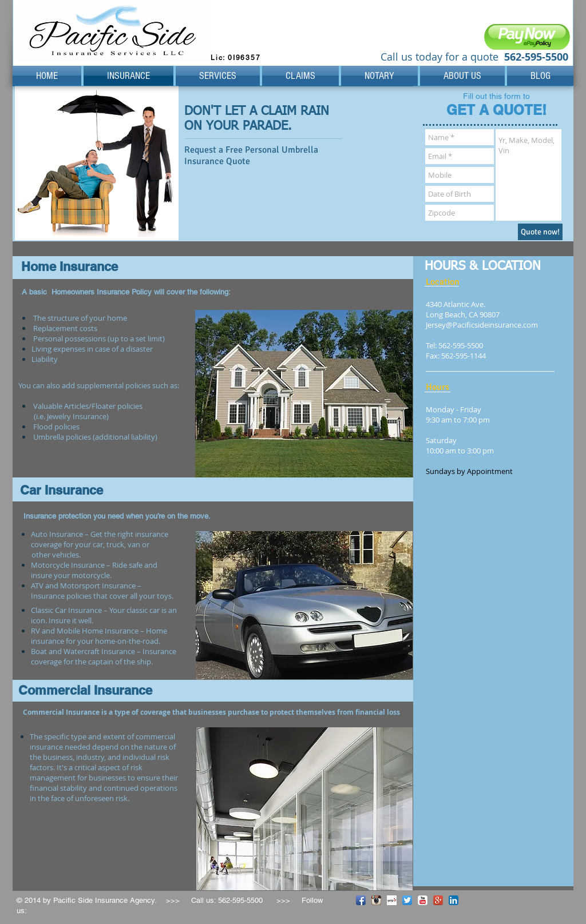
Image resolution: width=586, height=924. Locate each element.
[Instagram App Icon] (376, 900)
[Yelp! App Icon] (392, 900)
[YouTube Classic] (423, 900)
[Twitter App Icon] (407, 900)
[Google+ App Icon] (438, 900)
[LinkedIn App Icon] (454, 900)
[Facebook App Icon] (361, 900)
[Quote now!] (540, 232)
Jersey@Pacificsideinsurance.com (482, 325)
